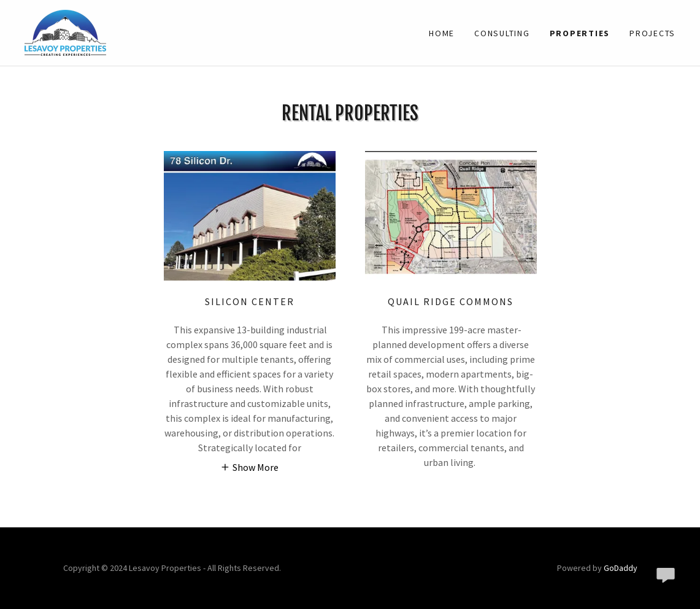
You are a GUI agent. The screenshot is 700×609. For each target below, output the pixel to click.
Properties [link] (580, 33)
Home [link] (442, 33)
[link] (65, 31)
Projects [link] (652, 33)
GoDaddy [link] (621, 568)
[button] (249, 467)
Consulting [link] (502, 33)
